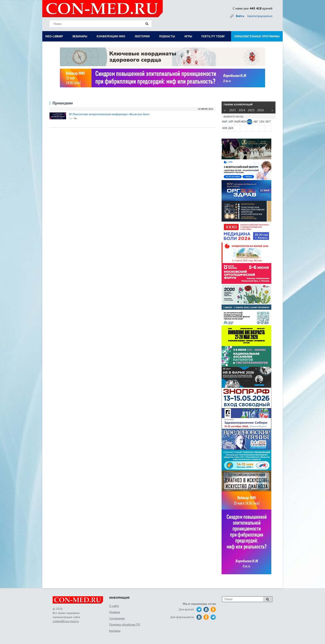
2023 (233, 110)
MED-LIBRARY (54, 36)
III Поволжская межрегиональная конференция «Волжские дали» (109, 114)
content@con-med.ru (66, 621)
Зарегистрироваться (260, 16)
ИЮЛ (250, 122)
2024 (242, 110)
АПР (231, 122)
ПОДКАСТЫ (167, 36)
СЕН (262, 122)
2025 (251, 110)
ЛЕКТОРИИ (142, 36)
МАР (225, 122)
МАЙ (237, 122)
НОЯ (225, 128)
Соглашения (117, 618)
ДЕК (231, 128)
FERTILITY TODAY (213, 36)
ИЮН (243, 122)
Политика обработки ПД (125, 624)
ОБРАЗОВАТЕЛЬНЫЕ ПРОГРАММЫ (257, 36)
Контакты (115, 631)
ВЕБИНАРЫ (80, 36)
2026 (261, 110)
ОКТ (268, 122)
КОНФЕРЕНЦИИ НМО (111, 36)
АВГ (256, 122)
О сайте (114, 606)
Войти (240, 16)
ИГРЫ (188, 36)
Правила (115, 612)
